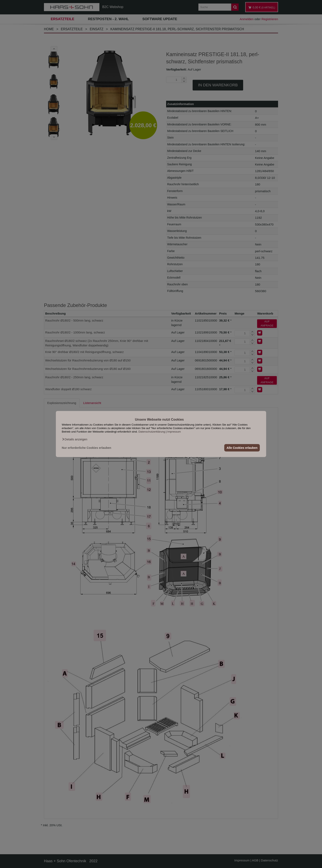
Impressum (174, 432)
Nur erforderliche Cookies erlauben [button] (87, 448)
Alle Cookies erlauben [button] (242, 448)
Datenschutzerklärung (152, 432)
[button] (75, 439)
